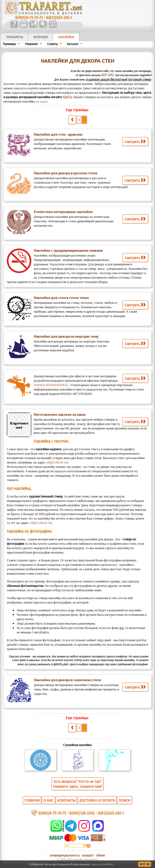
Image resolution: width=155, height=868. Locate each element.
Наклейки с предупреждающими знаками (68, 250)
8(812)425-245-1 (59, 17)
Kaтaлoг (73, 44)
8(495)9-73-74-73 (29, 17)
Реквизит (32, 44)
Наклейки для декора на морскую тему (66, 336)
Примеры (9, 44)
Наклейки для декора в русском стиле (66, 173)
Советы (52, 44)
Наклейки (66, 37)
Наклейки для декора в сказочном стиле (67, 680)
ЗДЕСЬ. (68, 97)
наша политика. (102, 864)
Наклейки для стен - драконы (58, 134)
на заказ (42, 101)
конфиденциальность (65, 855)
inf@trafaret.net (57, 462)
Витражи (41, 37)
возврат (88, 855)
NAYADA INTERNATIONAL (51, 385)
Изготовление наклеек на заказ (60, 415)
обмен (100, 855)
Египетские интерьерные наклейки (63, 212)
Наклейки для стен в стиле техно (61, 298)
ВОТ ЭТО (107, 75)
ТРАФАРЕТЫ (15, 37)
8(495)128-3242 (82, 813)
